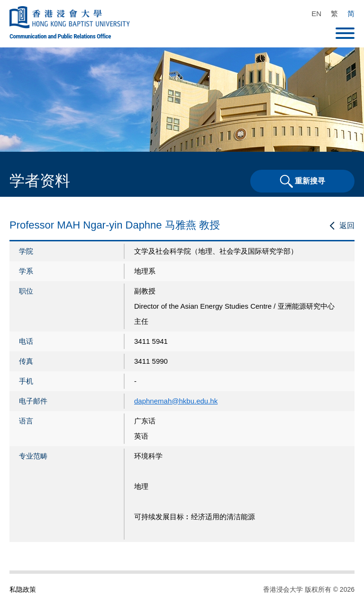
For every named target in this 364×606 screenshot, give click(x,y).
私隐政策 (23, 589)
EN (316, 14)
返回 (347, 225)
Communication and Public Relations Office (60, 36)
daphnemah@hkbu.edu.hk (176, 401)
